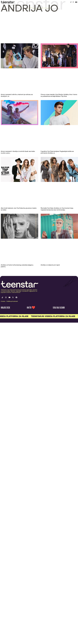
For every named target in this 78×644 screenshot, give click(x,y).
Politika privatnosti (12, 301)
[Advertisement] (39, 31)
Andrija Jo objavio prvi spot (50, 265)
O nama (3, 301)
